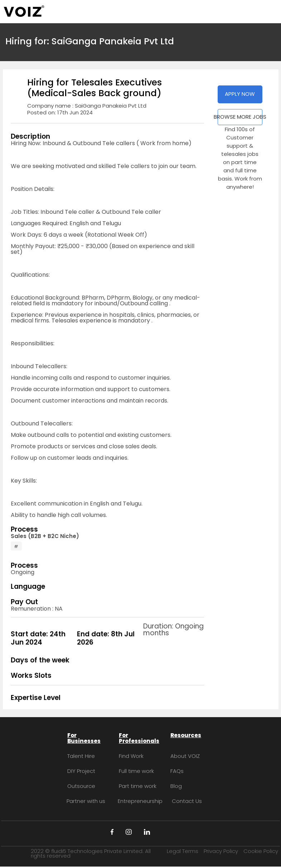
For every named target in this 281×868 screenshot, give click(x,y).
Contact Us (187, 801)
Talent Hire (81, 756)
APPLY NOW (240, 94)
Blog (176, 786)
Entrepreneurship (140, 801)
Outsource (81, 786)
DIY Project (81, 771)
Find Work (131, 756)
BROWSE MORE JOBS (240, 117)
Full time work (136, 771)
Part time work (138, 786)
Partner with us (86, 801)
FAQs (177, 771)
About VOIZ (185, 756)
